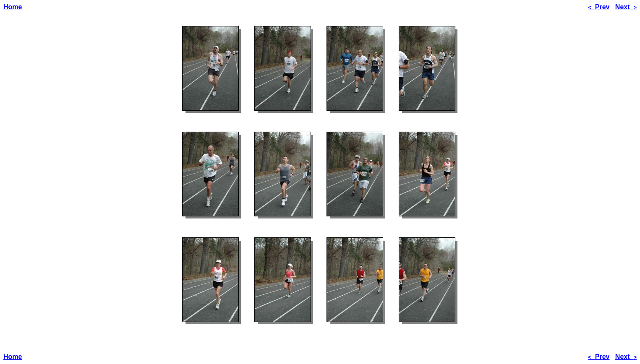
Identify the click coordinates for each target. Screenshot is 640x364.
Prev (599, 7)
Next (626, 7)
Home (13, 7)
